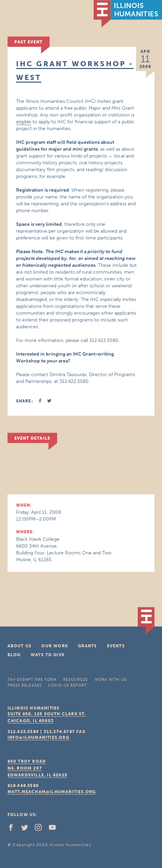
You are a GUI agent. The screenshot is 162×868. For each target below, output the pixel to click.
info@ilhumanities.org (38, 738)
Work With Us (111, 680)
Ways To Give (48, 655)
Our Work (55, 646)
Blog (14, 655)
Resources (76, 680)
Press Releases (25, 685)
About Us (20, 646)
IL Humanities (128, 14)
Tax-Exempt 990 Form (32, 680)
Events (116, 646)
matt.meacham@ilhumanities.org (52, 792)
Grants (87, 646)
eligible (24, 122)
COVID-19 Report (68, 685)
